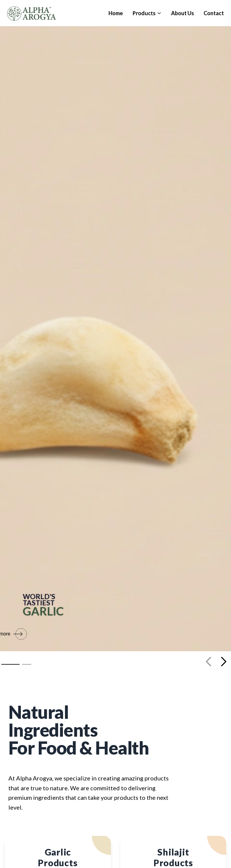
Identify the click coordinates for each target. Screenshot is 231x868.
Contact (214, 13)
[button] (10, 664)
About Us (183, 13)
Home (116, 13)
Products (147, 13)
